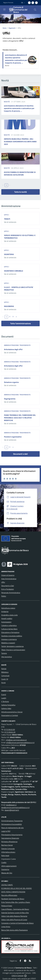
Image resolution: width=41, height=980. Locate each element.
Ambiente (5, 612)
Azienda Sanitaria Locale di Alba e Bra (15, 913)
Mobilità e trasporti (8, 643)
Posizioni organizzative (13, 437)
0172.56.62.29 (10, 732)
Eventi (4, 695)
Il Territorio (5, 701)
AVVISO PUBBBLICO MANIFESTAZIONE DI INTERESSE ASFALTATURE (20, 173)
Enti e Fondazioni (8, 589)
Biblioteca (5, 672)
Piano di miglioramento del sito (12, 828)
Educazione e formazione (10, 632)
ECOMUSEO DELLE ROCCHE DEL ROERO (17, 888)
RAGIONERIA (9, 306)
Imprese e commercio (9, 639)
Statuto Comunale (8, 849)
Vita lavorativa (7, 657)
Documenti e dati (20, 454)
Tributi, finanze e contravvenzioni (13, 650)
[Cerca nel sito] (35, 10)
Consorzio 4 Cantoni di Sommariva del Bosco (17, 923)
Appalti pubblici (7, 618)
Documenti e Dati (8, 586)
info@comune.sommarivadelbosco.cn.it (20, 743)
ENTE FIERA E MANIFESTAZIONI (13, 892)
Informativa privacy (8, 852)
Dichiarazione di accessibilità (11, 824)
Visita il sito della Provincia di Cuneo (14, 920)
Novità (7, 102)
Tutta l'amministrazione (20, 323)
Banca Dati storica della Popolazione (14, 930)
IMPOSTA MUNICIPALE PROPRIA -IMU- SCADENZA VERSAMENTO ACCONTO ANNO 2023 (20, 142)
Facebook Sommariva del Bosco (13, 899)
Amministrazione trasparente (17, 345)
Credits (4, 862)
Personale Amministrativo (11, 593)
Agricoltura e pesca (8, 608)
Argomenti (12, 28)
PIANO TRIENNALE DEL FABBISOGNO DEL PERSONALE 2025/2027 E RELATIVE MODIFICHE (20, 418)
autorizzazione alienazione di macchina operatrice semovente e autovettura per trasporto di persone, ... (16, 59)
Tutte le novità (20, 192)
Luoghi (4, 698)
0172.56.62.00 (9, 729)
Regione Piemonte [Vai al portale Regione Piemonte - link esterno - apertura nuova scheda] (8, 3)
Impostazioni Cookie (9, 859)
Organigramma (10, 399)
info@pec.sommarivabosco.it (16, 740)
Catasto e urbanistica (9, 625)
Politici (4, 596)
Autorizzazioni (6, 622)
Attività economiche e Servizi (12, 712)
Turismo (4, 653)
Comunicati (5, 676)
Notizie (4, 669)
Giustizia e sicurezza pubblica (12, 636)
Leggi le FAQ (6, 831)
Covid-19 (5, 679)
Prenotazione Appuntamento (12, 835)
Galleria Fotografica (8, 705)
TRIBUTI (7, 219)
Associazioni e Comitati (10, 715)
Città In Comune (17, 976)
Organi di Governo (8, 575)
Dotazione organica (11, 382)
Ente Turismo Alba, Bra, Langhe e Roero (16, 902)
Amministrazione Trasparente (12, 821)
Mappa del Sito (7, 873)
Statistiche (5, 869)
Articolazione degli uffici (13, 349)
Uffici (7, 215)
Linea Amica (6, 927)
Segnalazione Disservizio (10, 838)
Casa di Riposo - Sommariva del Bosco (15, 909)
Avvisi (3, 683)
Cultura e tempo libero (9, 629)
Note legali (5, 856)
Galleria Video (6, 708)
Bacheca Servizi (7, 845)
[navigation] (4, 9)
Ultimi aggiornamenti (9, 866)
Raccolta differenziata (9, 895)
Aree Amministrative (9, 579)
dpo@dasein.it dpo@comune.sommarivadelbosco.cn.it (15, 806)
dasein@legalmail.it (12, 810)
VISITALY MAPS (7, 885)
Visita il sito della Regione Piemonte (14, 916)
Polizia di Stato (7, 906)
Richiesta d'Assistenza (9, 842)
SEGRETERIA (9, 254)
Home (5, 28)
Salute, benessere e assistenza (12, 646)
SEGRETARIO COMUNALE (14, 271)
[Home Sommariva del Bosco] (19, 10)
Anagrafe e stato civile (9, 615)
